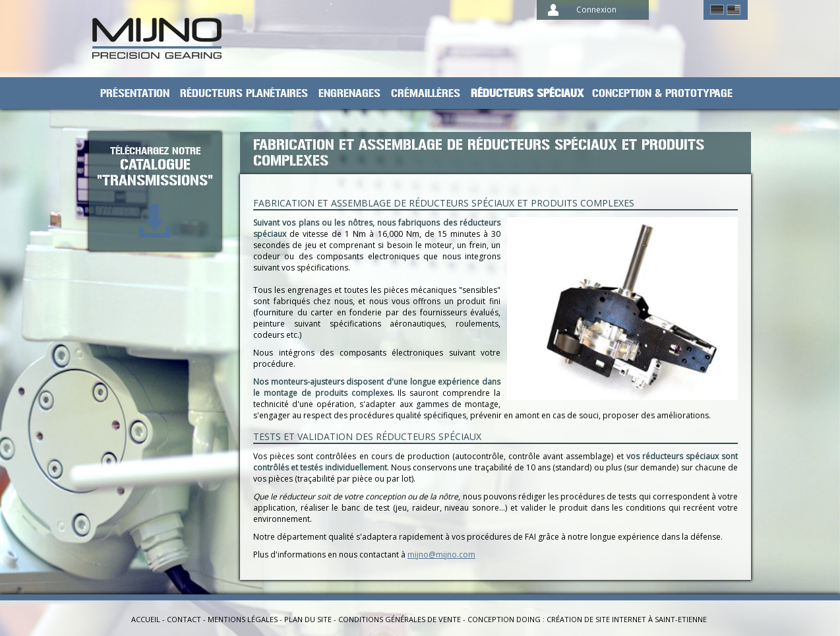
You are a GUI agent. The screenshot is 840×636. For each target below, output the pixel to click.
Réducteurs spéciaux (527, 94)
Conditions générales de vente (400, 619)
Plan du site (308, 619)
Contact (184, 619)
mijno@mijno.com (441, 555)
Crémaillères (426, 94)
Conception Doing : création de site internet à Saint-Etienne (587, 619)
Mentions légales (243, 619)
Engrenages (349, 94)
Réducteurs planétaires (244, 94)
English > (734, 10)
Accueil (146, 619)
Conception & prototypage (662, 94)
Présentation (135, 94)
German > (717, 10)
